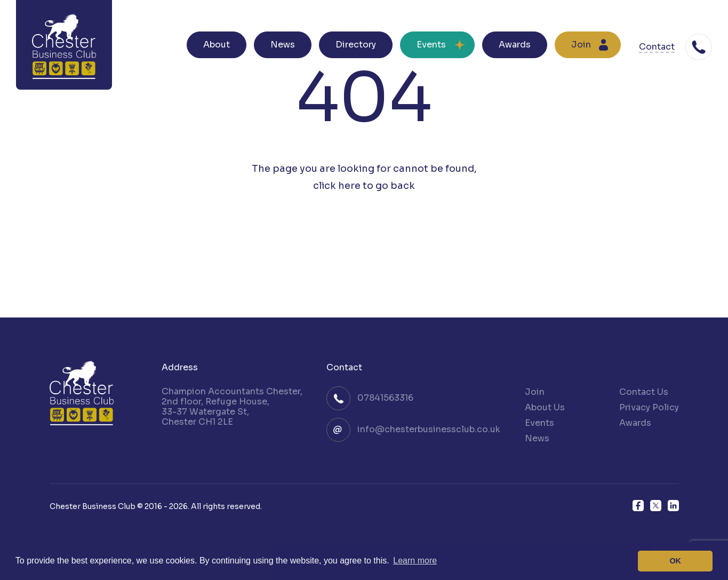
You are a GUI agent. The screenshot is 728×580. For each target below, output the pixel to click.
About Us (545, 407)
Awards (515, 45)
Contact (657, 47)
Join (581, 45)
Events (431, 45)
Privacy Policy (649, 407)
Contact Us (644, 392)
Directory (356, 45)
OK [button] (675, 561)
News (283, 45)
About (217, 45)
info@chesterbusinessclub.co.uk (429, 429)
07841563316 (385, 398)
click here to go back (364, 186)
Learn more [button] (415, 561)
